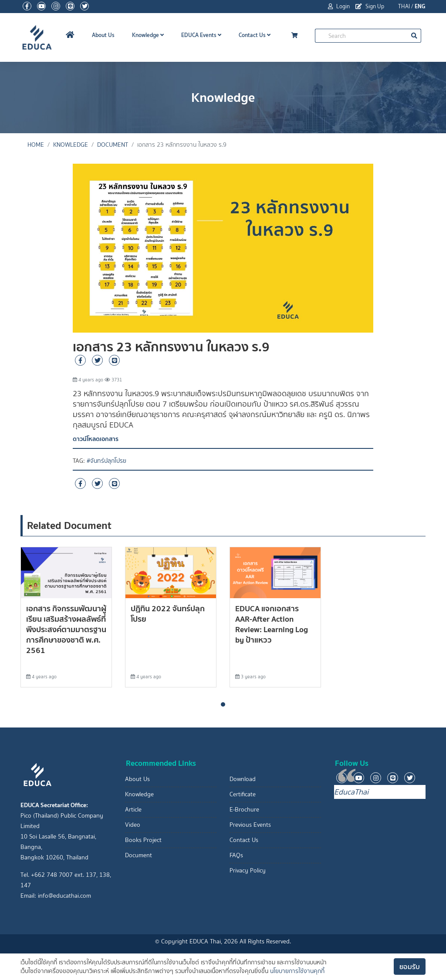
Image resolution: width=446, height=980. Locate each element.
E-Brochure (244, 810)
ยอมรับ (410, 967)
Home (36, 145)
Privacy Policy (248, 871)
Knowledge (148, 35)
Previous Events (250, 825)
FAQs (236, 855)
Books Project (143, 840)
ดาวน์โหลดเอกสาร (96, 439)
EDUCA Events (201, 35)
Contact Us (255, 35)
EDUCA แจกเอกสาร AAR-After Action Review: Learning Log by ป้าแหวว (272, 624)
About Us (103, 35)
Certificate (243, 794)
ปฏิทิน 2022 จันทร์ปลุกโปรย (168, 614)
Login (339, 6)
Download (243, 779)
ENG (420, 6)
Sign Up (370, 6)
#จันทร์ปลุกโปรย (106, 461)
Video (133, 825)
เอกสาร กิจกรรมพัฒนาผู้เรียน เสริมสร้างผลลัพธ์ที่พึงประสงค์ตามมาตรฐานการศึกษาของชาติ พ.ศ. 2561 (66, 629)
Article (133, 810)
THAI (404, 6)
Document (113, 145)
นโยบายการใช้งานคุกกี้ (297, 971)
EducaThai (351, 792)
